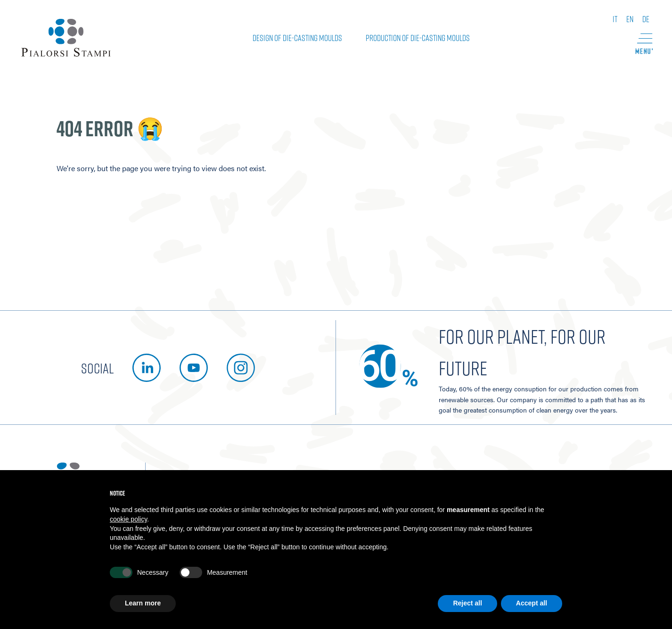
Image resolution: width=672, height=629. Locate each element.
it (615, 19)
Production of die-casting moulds (418, 38)
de (646, 19)
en (630, 19)
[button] (644, 44)
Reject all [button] (467, 603)
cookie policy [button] (128, 519)
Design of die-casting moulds (297, 38)
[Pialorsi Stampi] (66, 38)
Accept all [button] (532, 603)
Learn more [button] (143, 603)
